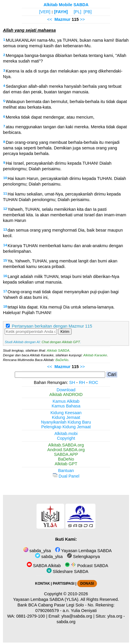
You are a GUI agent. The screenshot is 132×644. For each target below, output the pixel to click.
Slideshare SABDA (67, 571)
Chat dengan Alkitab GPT (61, 342)
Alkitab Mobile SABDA (66, 5)
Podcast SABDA (86, 566)
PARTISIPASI (63, 584)
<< (50, 19)
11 (5, 193)
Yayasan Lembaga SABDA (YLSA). (46, 599)
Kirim (65, 332)
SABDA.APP (66, 454)
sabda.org (66, 622)
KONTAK (42, 584)
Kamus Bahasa (66, 406)
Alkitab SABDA (58, 350)
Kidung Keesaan (66, 413)
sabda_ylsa (37, 551)
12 (5, 209)
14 (5, 245)
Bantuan (66, 471)
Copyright (66, 438)
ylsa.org (115, 616)
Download (66, 390)
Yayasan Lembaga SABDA (83, 551)
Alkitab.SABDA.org (66, 445)
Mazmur (62, 19)
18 (5, 306)
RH (82, 382)
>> (82, 19)
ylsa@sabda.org (77, 616)
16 (5, 276)
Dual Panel (66, 476)
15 (5, 260)
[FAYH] (61, 12)
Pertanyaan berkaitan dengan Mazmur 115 (52, 326)
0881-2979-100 (31, 616)
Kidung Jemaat (66, 417)
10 (5, 178)
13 (5, 230)
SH (72, 382)
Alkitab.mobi (66, 434)
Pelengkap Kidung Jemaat (66, 427)
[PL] (77, 12)
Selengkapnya (83, 557)
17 (5, 291)
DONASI (87, 584)
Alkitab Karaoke (95, 355)
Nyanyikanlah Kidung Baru (66, 422)
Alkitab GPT (66, 464)
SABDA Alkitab (44, 566)
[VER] (45, 12)
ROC (93, 382)
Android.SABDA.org (66, 450)
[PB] (88, 12)
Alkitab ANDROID (66, 395)
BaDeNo (62, 360)
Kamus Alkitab (66, 401)
